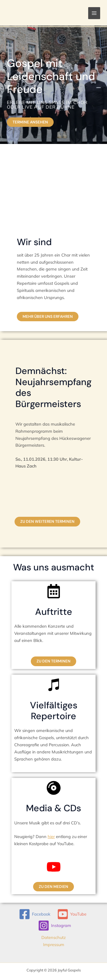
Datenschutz (54, 937)
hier (51, 836)
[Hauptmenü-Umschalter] (94, 13)
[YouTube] (72, 914)
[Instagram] (54, 926)
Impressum (54, 945)
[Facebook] (35, 914)
